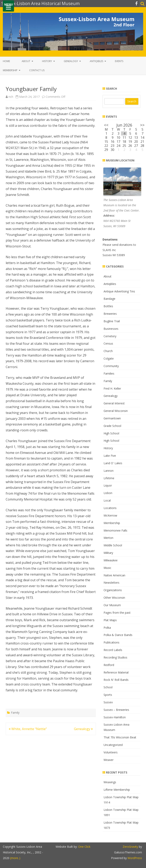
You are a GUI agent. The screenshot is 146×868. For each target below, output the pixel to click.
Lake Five (110, 456)
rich (11, 97)
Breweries (110, 314)
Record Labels (113, 650)
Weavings (110, 782)
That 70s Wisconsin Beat (120, 737)
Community (111, 366)
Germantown (112, 418)
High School (111, 433)
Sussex (108, 702)
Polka (107, 628)
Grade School (112, 426)
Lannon (109, 471)
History (47, 61)
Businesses (111, 329)
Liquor (108, 485)
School (108, 687)
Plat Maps (110, 620)
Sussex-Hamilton (115, 717)
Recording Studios (115, 657)
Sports (108, 695)
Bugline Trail (112, 321)
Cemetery (110, 336)
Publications (111, 642)
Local (107, 500)
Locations (110, 508)
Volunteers (111, 752)
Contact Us (37, 70)
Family (15, 713)
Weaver (109, 760)
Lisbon (108, 493)
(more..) (15, 858)
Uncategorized (113, 745)
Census (108, 343)
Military (108, 553)
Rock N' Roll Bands (116, 680)
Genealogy (71, 61)
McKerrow (110, 515)
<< (106, 125)
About (26, 61)
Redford (109, 665)
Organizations (113, 590)
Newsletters (111, 583)
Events (119, 61)
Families (109, 373)
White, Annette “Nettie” (28, 729)
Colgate (109, 358)
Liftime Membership (117, 790)
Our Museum (112, 605)
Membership (10, 70)
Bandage (109, 299)
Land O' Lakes (113, 463)
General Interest (114, 403)
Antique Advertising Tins (119, 291)
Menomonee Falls (115, 530)
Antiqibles (96, 61)
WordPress (134, 858)
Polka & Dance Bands (118, 635)
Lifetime (109, 478)
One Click (84, 847)
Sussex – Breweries (116, 710)
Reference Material (116, 672)
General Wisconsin (116, 411)
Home (6, 61)
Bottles (108, 306)
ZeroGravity (130, 847)
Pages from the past (117, 613)
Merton (108, 538)
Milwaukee (111, 560)
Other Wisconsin (114, 598)
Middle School (113, 545)
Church (108, 351)
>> (142, 125)
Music (107, 568)
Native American (114, 575)
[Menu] (8, 6)
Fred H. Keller (112, 388)
